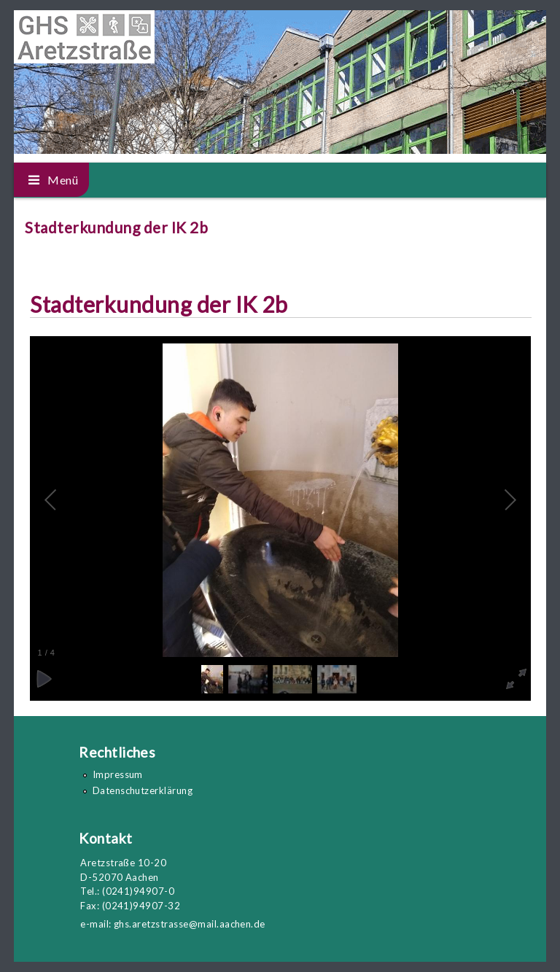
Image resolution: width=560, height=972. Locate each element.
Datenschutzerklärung (143, 790)
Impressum (118, 774)
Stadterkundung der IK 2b (159, 304)
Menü (63, 180)
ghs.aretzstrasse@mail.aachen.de (190, 924)
